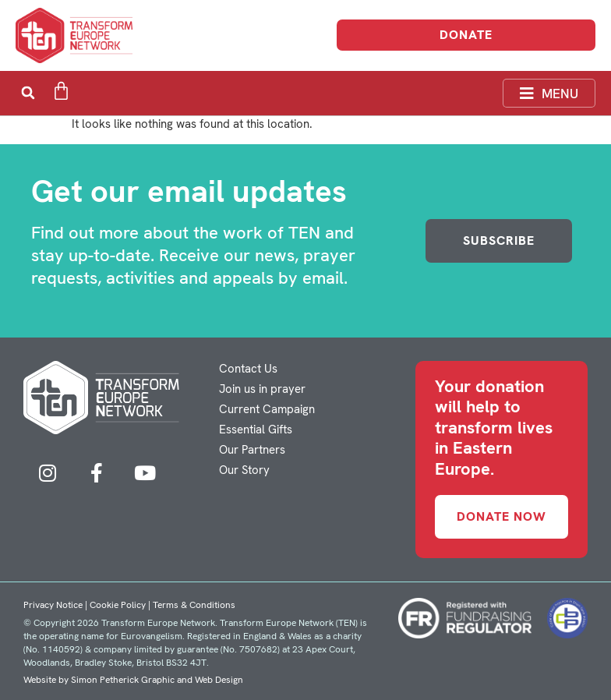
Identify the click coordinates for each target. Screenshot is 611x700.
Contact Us (248, 369)
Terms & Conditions (194, 605)
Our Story (244, 470)
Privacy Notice (53, 605)
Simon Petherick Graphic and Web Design (157, 680)
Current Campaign (267, 409)
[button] (28, 93)
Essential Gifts (256, 430)
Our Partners (252, 450)
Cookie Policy (118, 605)
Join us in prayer (262, 389)
